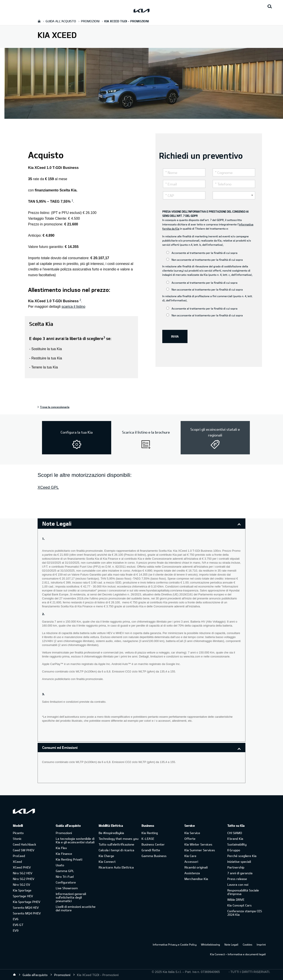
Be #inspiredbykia (111, 833)
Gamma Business (154, 856)
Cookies (248, 944)
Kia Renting (150, 833)
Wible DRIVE (236, 900)
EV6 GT (18, 925)
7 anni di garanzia (240, 873)
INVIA (175, 336)
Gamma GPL (65, 871)
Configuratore (66, 882)
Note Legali (231, 944)
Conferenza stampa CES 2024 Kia (245, 913)
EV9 (16, 930)
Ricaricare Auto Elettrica (116, 867)
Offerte (190, 839)
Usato (60, 865)
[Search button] (270, 7)
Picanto (18, 833)
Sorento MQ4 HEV (26, 907)
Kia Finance (64, 854)
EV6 (16, 919)
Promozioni (64, 833)
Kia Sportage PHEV (27, 902)
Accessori (191, 862)
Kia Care (190, 856)
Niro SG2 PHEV (24, 879)
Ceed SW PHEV (24, 850)
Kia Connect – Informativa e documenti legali (238, 954)
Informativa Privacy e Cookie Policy (175, 944)
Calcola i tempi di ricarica (116, 850)
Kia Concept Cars (239, 905)
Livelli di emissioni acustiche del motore (76, 908)
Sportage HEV (23, 896)
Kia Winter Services (198, 844)
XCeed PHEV (22, 867)
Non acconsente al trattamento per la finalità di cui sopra (205, 260)
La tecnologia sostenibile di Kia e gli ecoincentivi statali (75, 840)
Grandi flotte (151, 850)
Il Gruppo (234, 850)
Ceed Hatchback (24, 844)
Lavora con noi (238, 885)
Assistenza (192, 873)
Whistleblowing (210, 944)
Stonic (17, 839)
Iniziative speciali (239, 862)
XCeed (17, 862)
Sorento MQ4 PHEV (27, 913)
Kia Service (192, 833)
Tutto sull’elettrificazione (116, 844)
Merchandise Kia (196, 879)
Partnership (236, 867)
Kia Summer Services (200, 850)
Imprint (261, 944)
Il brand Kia (235, 839)
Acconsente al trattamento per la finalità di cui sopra (202, 253)
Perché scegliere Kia (242, 856)
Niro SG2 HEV (23, 873)
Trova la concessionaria (55, 407)
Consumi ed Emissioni (60, 747)
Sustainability (237, 844)
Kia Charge (106, 856)
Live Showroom (67, 888)
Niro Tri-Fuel (65, 877)
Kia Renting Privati (69, 859)
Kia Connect (107, 862)
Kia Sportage (22, 890)
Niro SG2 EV (21, 885)
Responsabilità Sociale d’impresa (243, 892)
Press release (237, 879)
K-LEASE (148, 839)
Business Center (153, 844)
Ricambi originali (196, 867)
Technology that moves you (119, 839)
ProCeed (19, 856)
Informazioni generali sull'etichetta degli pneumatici (71, 897)
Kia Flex (61, 848)
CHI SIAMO (235, 833)
